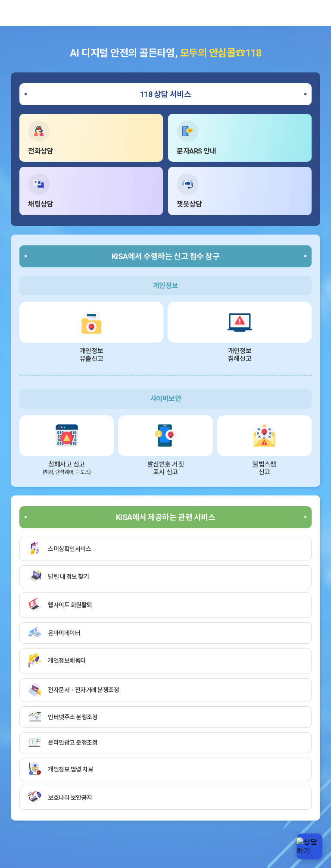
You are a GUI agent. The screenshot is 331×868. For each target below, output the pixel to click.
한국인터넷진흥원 (19, 13)
